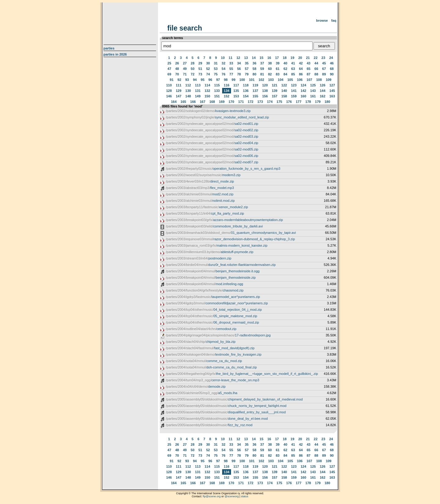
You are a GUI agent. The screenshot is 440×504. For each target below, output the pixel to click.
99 (233, 80)
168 (212, 102)
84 (285, 74)
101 (252, 80)
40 (285, 63)
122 (284, 85)
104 (280, 80)
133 (217, 91)
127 (332, 85)
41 (293, 63)
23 (323, 58)
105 (290, 80)
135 (236, 91)
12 (238, 58)
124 (303, 85)
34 (239, 63)
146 (169, 96)
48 (177, 69)
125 (313, 85)
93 (187, 80)
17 (277, 58)
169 (222, 102)
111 (178, 85)
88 (316, 74)
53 (216, 69)
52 (208, 69)
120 (265, 85)
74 (208, 74)
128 (169, 91)
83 (277, 74)
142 (303, 91)
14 (254, 58)
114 (207, 85)
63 (293, 69)
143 (313, 91)
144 (322, 91)
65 (309, 69)
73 (200, 74)
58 (255, 69)
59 (262, 69)
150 (207, 96)
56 (239, 69)
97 (218, 80)
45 (324, 63)
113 (198, 85)
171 (241, 102)
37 (262, 63)
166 (193, 102)
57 (247, 69)
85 (293, 74)
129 (178, 91)
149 (198, 96)
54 (223, 69)
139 (274, 91)
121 (274, 85)
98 (226, 80)
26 (177, 63)
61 (277, 69)
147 (178, 96)
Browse (322, 20)
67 (324, 69)
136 (246, 91)
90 (332, 74)
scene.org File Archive (131, 21)
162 (322, 96)
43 (309, 63)
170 (231, 102)
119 (255, 85)
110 (169, 85)
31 (216, 63)
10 (223, 58)
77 (231, 74)
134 (226, 91)
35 (247, 63)
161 (313, 96)
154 (246, 96)
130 (188, 91)
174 (270, 102)
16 (269, 58)
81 (262, 74)
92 (179, 80)
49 (185, 69)
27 (185, 63)
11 (230, 58)
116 (226, 85)
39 (277, 63)
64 (301, 69)
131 (198, 91)
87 (309, 74)
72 (193, 74)
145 (332, 91)
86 (301, 74)
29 (200, 63)
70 (177, 74)
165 (183, 102)
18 (285, 58)
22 (316, 58)
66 (316, 69)
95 (203, 80)
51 (200, 69)
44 (316, 63)
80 (255, 74)
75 (216, 74)
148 (188, 96)
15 (262, 58)
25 (169, 63)
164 (174, 102)
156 (265, 96)
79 (247, 74)
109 (328, 80)
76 (223, 74)
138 (265, 91)
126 (322, 85)
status (245, 496)
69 (169, 74)
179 (318, 102)
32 (223, 63)
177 (299, 102)
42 (301, 63)
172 (251, 102)
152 (226, 96)
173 (260, 102)
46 (332, 63)
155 (255, 96)
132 (207, 91)
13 (246, 58)
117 (236, 85)
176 (289, 102)
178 (308, 102)
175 (279, 102)
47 (169, 69)
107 (309, 80)
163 (332, 96)
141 (294, 91)
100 (242, 80)
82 (270, 74)
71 (185, 74)
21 (308, 58)
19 (292, 58)
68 (332, 69)
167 (203, 102)
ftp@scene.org (212, 496)
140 (284, 91)
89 (324, 74)
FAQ (334, 20)
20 (300, 58)
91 (172, 80)
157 (274, 96)
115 (217, 85)
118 (246, 85)
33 (231, 63)
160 (303, 96)
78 (239, 74)
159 (294, 96)
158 (284, 96)
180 (327, 102)
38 (270, 63)
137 (255, 91)
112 (188, 85)
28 (193, 63)
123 (294, 85)
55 (231, 69)
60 (270, 69)
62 (285, 69)
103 (271, 80)
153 (236, 96)
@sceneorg (232, 496)
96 (210, 80)
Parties (109, 48)
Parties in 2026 (115, 54)
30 (208, 63)
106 (300, 80)
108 (319, 80)
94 (195, 80)
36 (255, 63)
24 (331, 58)
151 (217, 96)
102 (261, 80)
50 (193, 69)
